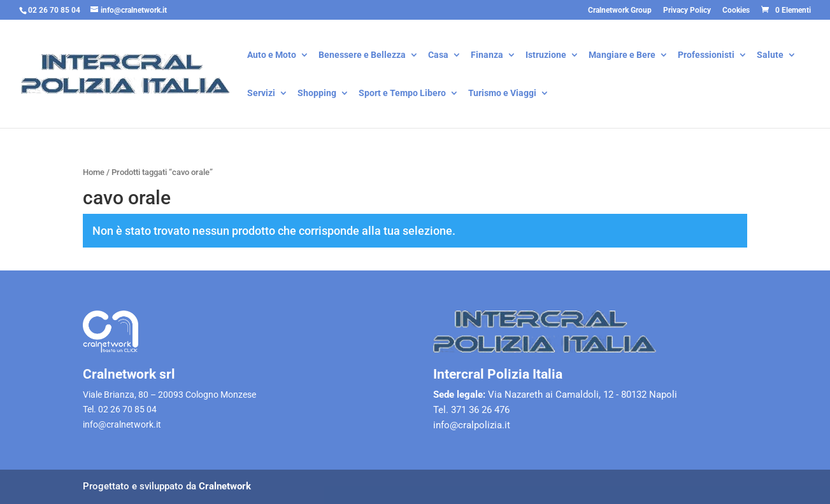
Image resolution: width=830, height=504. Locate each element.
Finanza (487, 56)
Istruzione (546, 56)
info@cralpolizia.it (472, 425)
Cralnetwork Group (620, 10)
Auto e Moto (272, 56)
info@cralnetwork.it (122, 424)
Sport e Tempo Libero (402, 94)
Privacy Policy (687, 10)
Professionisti (706, 56)
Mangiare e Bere (622, 56)
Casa (438, 56)
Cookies (736, 10)
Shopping (317, 94)
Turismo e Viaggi (502, 94)
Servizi (261, 94)
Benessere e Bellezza (362, 56)
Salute (770, 56)
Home (94, 172)
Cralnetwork (225, 486)
